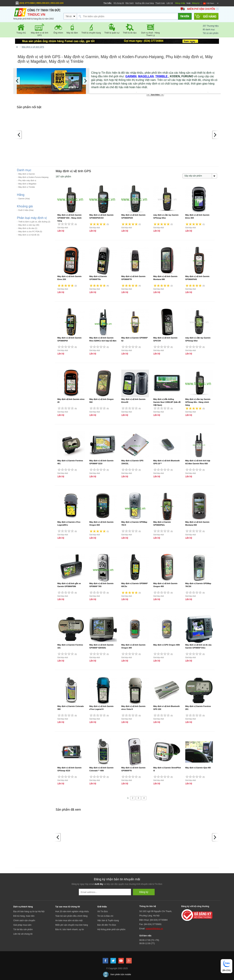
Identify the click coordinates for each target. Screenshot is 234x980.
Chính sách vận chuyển (24, 920)
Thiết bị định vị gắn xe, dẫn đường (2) (34, 222)
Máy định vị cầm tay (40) (29, 225)
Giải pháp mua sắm (22, 925)
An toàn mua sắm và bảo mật (69, 920)
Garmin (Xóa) (24, 199)
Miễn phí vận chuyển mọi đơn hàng (72, 925)
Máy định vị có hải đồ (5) (29, 235)
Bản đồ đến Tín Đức (107, 925)
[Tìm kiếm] (185, 16)
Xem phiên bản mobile (121, 974)
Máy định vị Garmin (27, 174)
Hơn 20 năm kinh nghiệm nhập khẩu (72, 912)
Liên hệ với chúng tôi (23, 934)
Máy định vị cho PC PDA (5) (30, 232)
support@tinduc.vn (154, 929)
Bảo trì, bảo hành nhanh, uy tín (70, 929)
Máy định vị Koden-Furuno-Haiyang (33, 177)
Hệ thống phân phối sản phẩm (111, 929)
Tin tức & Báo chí (105, 916)
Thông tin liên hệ (148, 906)
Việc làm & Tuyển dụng (108, 920)
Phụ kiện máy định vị (27, 180)
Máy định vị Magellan (27, 184)
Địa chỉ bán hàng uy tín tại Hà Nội (29, 912)
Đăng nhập (180, 3)
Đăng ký (196, 3)
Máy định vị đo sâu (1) (28, 228)
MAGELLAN (146, 76)
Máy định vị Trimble (27, 187)
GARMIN (131, 76)
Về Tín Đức (103, 912)
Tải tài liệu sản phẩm (23, 929)
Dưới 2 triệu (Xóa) (26, 210)
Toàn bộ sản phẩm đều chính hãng (71, 916)
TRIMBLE (162, 76)
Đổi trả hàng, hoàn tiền (24, 916)
